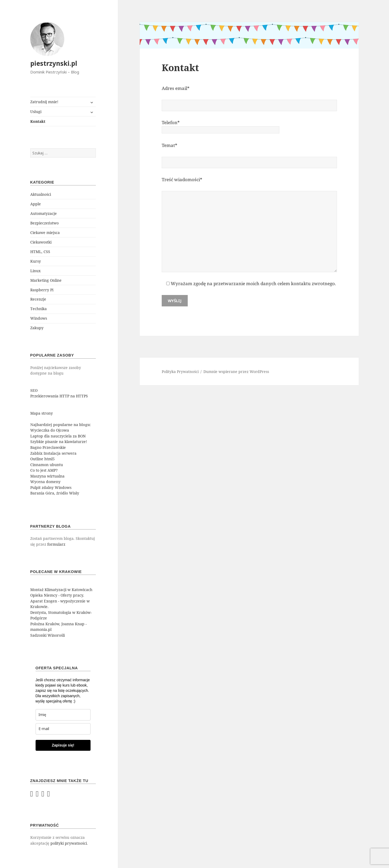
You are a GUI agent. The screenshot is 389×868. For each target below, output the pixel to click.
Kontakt (38, 121)
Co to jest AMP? (44, 470)
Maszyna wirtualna (47, 476)
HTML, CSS (40, 252)
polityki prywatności (69, 843)
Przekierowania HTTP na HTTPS (59, 396)
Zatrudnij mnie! (44, 102)
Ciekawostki (41, 242)
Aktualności (41, 194)
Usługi (36, 112)
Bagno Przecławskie (48, 447)
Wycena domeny (45, 482)
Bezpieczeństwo (44, 223)
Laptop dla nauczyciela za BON (58, 436)
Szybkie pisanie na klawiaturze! (59, 442)
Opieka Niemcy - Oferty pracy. (57, 595)
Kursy (36, 261)
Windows (39, 318)
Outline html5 (42, 459)
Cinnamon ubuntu (47, 465)
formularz (56, 544)
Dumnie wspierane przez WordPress (236, 372)
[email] (63, 729)
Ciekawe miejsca (45, 233)
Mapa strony (42, 413)
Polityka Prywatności (180, 372)
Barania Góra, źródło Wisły (55, 493)
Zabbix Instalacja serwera (53, 453)
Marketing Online (46, 280)
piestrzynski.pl (54, 63)
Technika (39, 309)
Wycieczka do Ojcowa (50, 430)
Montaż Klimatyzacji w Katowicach (61, 590)
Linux (35, 271)
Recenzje (38, 299)
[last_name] (63, 715)
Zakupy (37, 328)
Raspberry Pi (42, 290)
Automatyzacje (44, 213)
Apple (36, 204)
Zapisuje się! (63, 745)
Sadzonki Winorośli (48, 635)
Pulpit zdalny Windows (51, 487)
